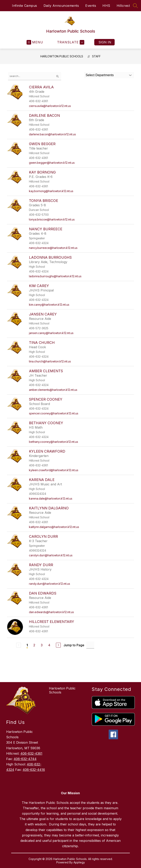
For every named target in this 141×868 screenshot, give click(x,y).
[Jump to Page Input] (90, 645)
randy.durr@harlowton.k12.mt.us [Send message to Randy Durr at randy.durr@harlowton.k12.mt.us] (50, 584)
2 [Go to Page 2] (34, 645)
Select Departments (100, 75)
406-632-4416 (34, 770)
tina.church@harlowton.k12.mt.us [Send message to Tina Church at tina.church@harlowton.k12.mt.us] (50, 361)
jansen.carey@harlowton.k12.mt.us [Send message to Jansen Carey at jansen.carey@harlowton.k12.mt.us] (51, 333)
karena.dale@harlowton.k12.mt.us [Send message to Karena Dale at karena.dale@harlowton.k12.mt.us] (51, 498)
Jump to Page (74, 645)
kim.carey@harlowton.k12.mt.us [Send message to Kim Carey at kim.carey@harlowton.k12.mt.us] (49, 305)
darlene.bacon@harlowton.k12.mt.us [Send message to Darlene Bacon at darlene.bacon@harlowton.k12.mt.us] (52, 134)
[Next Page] (58, 645)
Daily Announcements (61, 6)
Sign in (105, 42)
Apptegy (79, 862)
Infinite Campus (25, 6)
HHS (106, 6)
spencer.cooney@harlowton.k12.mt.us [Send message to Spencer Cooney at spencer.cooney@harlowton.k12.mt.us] (54, 413)
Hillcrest (123, 6)
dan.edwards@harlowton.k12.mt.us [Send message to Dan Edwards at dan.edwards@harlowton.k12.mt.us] (51, 612)
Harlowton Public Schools (62, 56)
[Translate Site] (70, 42)
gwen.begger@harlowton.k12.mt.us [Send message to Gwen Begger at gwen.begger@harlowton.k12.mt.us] (52, 163)
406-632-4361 (31, 753)
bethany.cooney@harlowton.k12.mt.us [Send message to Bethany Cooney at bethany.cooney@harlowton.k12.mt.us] (54, 442)
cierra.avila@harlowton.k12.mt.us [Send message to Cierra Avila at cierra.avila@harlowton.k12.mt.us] (50, 106)
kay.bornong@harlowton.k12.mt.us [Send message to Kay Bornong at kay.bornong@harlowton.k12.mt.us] (51, 191)
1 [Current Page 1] (27, 645)
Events (91, 6)
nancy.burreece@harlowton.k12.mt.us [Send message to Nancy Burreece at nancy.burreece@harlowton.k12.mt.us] (53, 248)
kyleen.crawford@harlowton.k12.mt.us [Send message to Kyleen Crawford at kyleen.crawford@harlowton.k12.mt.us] (54, 470)
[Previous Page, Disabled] (19, 645)
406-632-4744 (25, 759)
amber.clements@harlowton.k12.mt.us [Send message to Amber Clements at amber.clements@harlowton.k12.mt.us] (53, 390)
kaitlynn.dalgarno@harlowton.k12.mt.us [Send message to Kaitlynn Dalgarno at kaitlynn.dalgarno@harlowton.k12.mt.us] (54, 527)
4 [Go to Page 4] (49, 645)
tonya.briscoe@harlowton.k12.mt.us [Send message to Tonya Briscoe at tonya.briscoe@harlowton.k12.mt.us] (52, 219)
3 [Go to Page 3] (42, 645)
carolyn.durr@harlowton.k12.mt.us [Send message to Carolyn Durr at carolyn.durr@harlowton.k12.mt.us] (51, 555)
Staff (96, 56)
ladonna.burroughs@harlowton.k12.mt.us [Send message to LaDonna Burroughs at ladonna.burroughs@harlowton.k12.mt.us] (55, 276)
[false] (35, 76)
